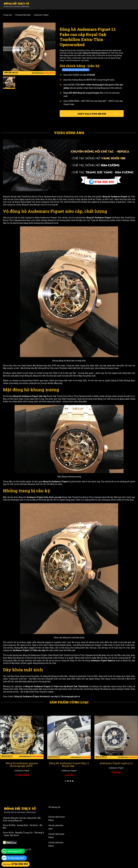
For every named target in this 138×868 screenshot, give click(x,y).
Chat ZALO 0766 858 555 (92, 114)
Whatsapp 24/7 (15, 851)
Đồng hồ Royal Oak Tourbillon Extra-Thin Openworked (29, 197)
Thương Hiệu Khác (23, 15)
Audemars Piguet (41, 15)
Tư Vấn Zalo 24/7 (16, 858)
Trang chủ (7, 15)
